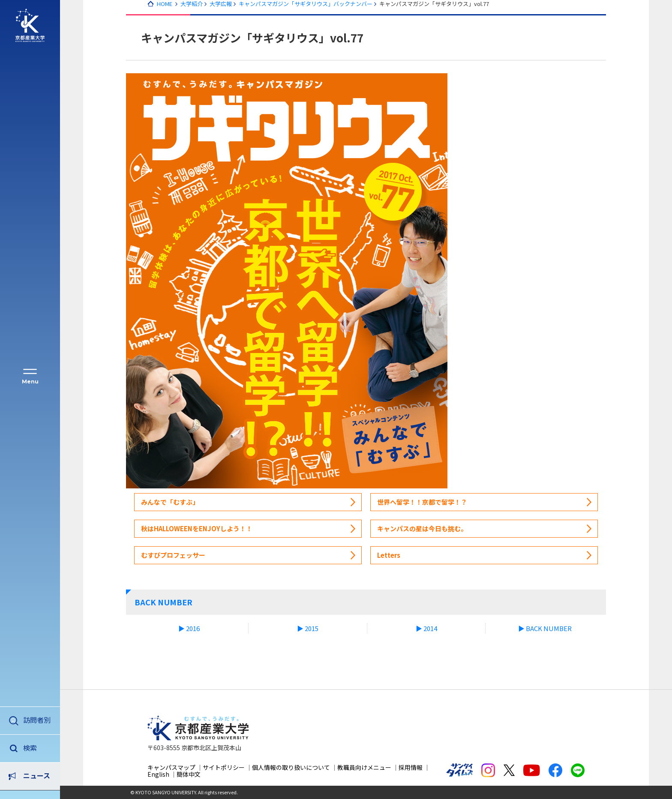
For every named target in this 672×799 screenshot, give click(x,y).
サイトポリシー (224, 767)
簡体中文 (189, 774)
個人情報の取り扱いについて (291, 767)
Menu (30, 382)
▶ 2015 (308, 628)
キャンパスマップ (171, 767)
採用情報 (411, 767)
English (158, 774)
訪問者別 (37, 720)
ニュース (37, 748)
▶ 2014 (426, 628)
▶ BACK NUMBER (545, 628)
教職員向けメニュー (364, 767)
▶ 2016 (189, 628)
